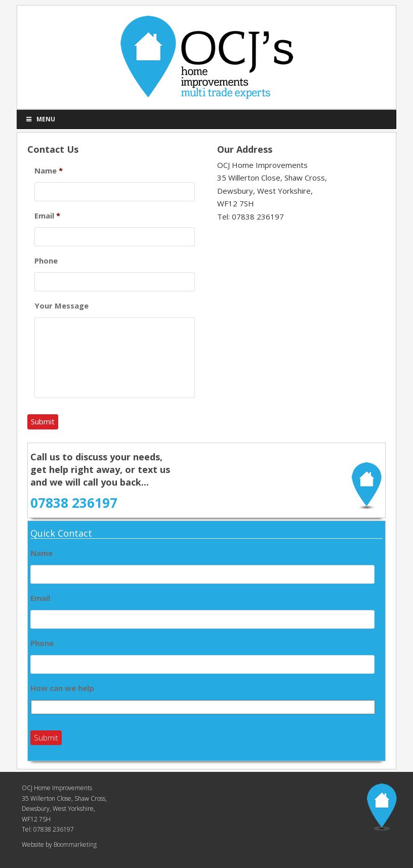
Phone (46, 261)
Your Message (61, 306)
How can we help (62, 688)
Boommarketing (74, 844)
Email (47, 216)
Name (49, 171)
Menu (40, 119)
